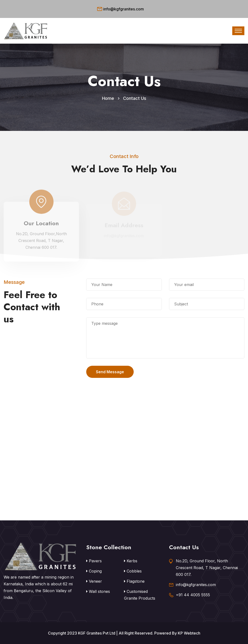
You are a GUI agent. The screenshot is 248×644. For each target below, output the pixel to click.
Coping (94, 571)
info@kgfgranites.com (124, 9)
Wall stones (98, 591)
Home (108, 98)
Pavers (94, 561)
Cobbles (133, 571)
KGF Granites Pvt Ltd (97, 633)
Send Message (110, 372)
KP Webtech (189, 633)
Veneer (94, 581)
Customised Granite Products (140, 595)
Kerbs (131, 561)
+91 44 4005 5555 (193, 595)
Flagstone (134, 581)
